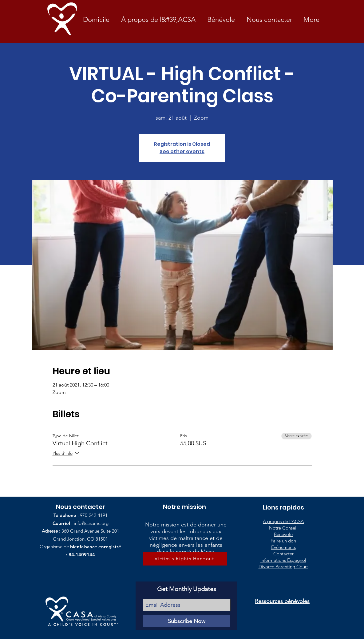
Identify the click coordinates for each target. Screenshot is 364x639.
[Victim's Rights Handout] (185, 559)
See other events (182, 151)
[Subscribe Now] (187, 621)
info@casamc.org (91, 523)
